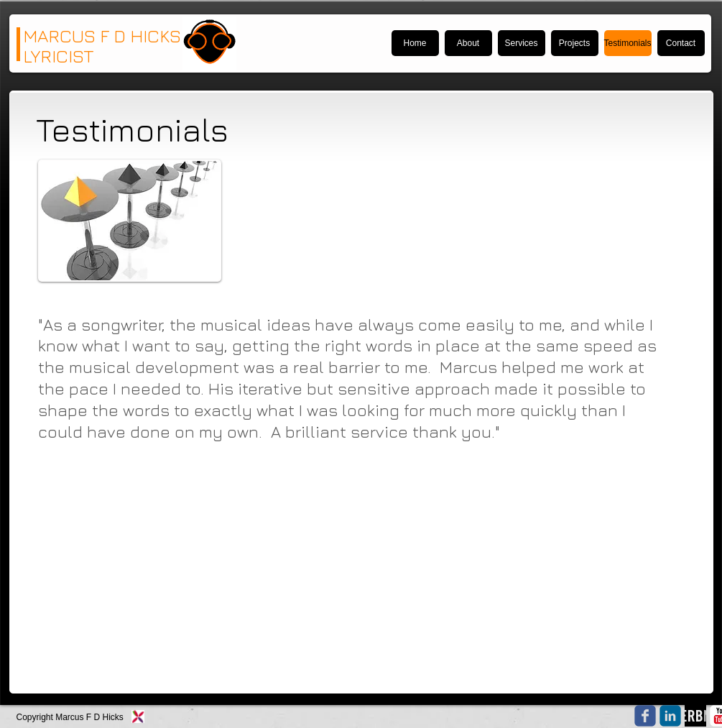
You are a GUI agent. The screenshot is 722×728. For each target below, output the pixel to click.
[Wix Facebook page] (645, 716)
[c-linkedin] (670, 716)
